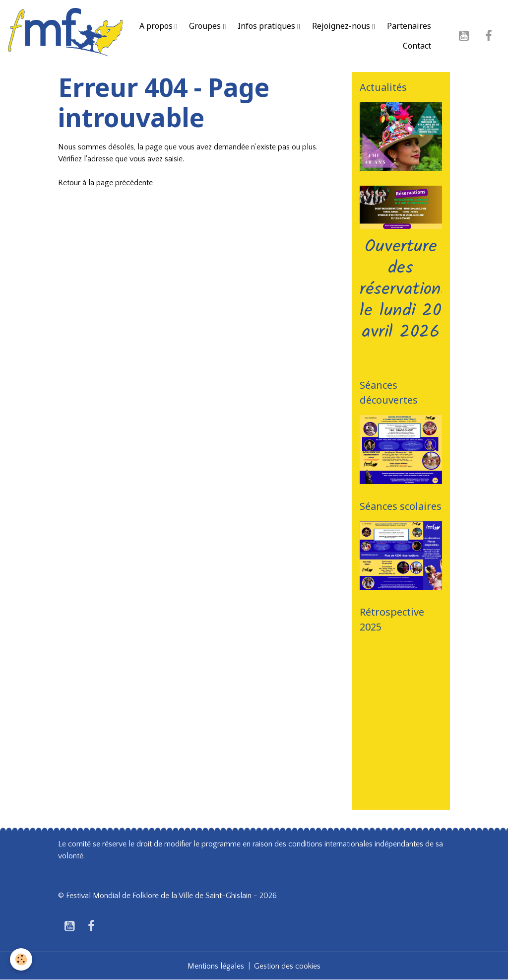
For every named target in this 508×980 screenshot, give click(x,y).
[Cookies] (21, 959)
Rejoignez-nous (342, 26)
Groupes (206, 26)
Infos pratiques (267, 26)
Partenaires (409, 26)
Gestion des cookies (287, 966)
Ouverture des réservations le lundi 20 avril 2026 (404, 290)
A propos (157, 26)
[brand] (65, 36)
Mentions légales (216, 966)
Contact (417, 46)
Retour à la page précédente (105, 183)
